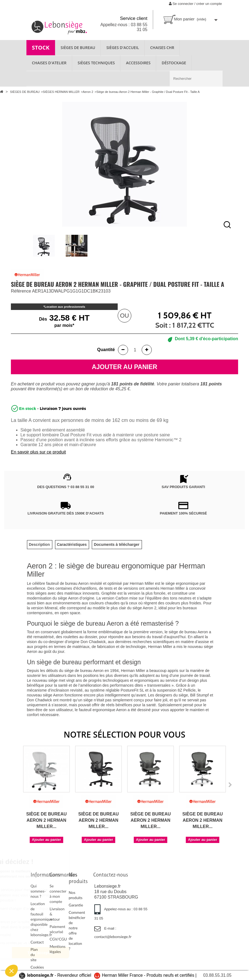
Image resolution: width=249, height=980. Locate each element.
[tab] (39, 545)
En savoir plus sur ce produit (38, 452)
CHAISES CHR (162, 48)
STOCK (41, 48)
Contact (37, 942)
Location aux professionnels (65, 307)
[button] (11, 971)
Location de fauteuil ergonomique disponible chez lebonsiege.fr (42, 919)
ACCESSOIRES (138, 63)
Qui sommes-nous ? (38, 891)
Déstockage (174, 63)
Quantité (106, 350)
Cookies (37, 967)
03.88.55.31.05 (217, 975)
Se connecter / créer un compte (195, 4)
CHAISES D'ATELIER (49, 63)
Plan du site (34, 955)
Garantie (76, 905)
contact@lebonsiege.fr (113, 937)
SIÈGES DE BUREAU (78, 48)
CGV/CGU (58, 939)
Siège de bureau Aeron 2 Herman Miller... (46, 820)
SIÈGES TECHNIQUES (96, 63)
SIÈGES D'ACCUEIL (123, 48)
